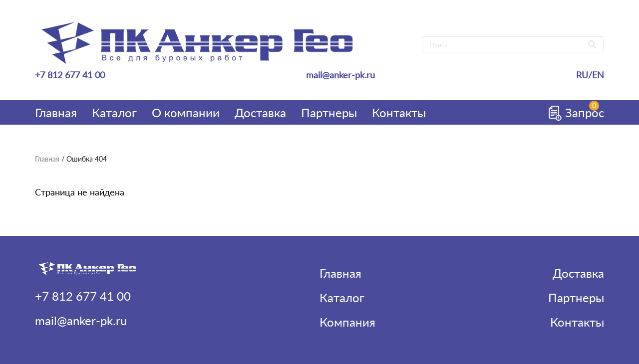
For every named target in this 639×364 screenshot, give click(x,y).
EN (598, 75)
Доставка (260, 112)
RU (582, 75)
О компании (186, 112)
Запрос (573, 112)
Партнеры (329, 112)
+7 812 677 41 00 (70, 75)
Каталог (114, 112)
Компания (347, 322)
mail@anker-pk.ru (340, 75)
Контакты (399, 112)
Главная (56, 112)
